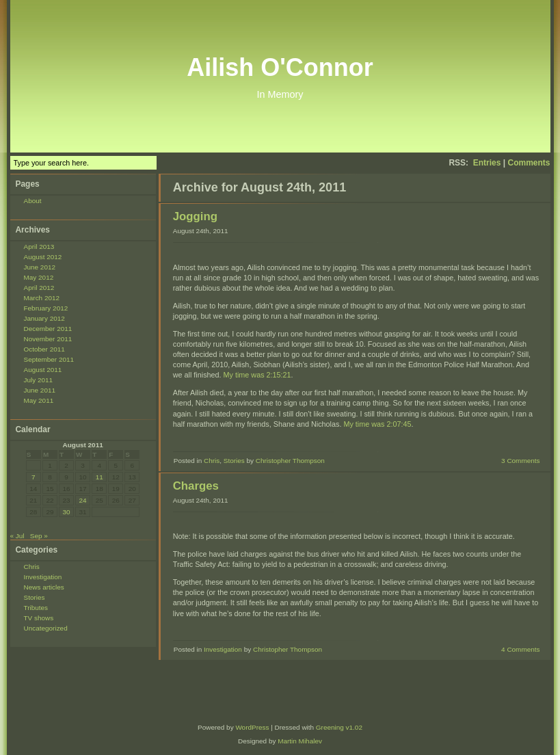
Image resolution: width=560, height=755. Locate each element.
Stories (35, 597)
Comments (529, 163)
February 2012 (46, 308)
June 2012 (40, 267)
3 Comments (520, 461)
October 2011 (44, 349)
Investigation (43, 577)
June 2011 (40, 390)
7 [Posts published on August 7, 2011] (34, 477)
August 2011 (43, 370)
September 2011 (49, 359)
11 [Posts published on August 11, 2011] (99, 477)
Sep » (39, 536)
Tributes (36, 608)
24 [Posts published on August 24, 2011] (83, 500)
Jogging (195, 216)
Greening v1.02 (339, 727)
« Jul (17, 536)
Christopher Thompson (290, 461)
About (33, 201)
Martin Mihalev (300, 741)
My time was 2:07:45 (377, 424)
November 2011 (48, 339)
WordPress (252, 727)
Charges (196, 486)
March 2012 (42, 298)
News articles (44, 587)
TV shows (39, 618)
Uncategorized (46, 628)
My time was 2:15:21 (257, 375)
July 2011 (39, 380)
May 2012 (39, 277)
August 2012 (43, 257)
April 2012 (39, 288)
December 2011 (48, 329)
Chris (32, 567)
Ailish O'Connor (280, 67)
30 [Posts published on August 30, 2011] (66, 512)
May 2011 (39, 400)
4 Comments (520, 649)
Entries (487, 163)
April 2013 (39, 247)
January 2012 (44, 318)
